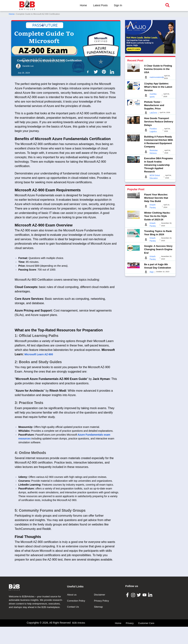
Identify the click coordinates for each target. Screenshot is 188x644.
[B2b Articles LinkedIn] (113, 72)
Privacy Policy (101, 618)
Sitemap (98, 624)
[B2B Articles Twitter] (139, 612)
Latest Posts (100, 5)
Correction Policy (76, 618)
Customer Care (146, 640)
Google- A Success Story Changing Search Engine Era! (158, 249)
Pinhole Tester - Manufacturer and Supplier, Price (154, 105)
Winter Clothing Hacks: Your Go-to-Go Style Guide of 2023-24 (157, 216)
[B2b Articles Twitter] (97, 72)
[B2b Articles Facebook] (88, 72)
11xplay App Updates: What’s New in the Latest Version (158, 87)
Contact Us (73, 624)
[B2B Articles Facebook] (128, 612)
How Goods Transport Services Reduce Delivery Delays (159, 122)
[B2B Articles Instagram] (134, 612)
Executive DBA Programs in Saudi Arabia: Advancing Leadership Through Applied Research (158, 165)
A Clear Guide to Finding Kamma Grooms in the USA (158, 69)
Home (83, 5)
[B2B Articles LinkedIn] (151, 612)
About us (72, 612)
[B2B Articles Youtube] (145, 612)
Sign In (118, 5)
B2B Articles (79, 640)
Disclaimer (100, 612)
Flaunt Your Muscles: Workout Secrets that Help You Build (156, 198)
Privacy (130, 640)
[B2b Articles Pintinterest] (105, 72)
